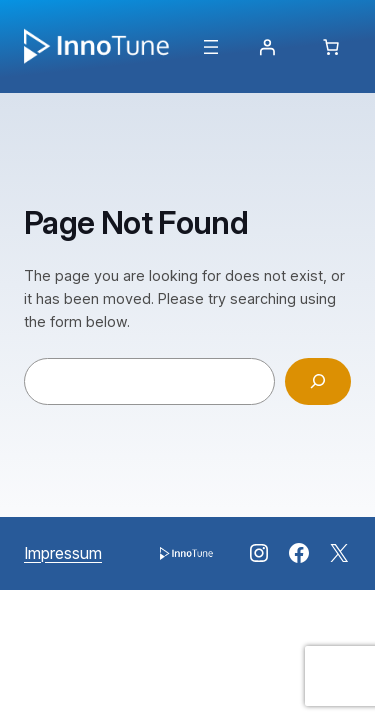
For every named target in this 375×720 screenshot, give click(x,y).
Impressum (63, 553)
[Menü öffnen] (211, 47)
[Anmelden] (267, 47)
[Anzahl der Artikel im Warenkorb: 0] (331, 47)
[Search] (318, 381)
